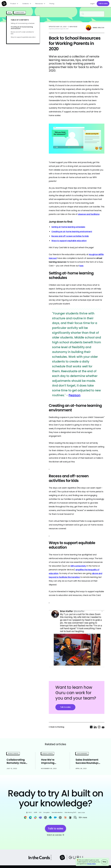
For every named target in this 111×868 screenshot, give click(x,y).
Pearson (74, 395)
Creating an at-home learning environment (22, 28)
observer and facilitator (89, 214)
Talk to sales (103, 4)
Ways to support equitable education (23, 37)
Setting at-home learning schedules (23, 23)
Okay (104, 862)
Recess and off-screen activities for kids (22, 33)
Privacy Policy (92, 864)
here (81, 266)
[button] (14, 4)
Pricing (52, 4)
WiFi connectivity (78, 566)
